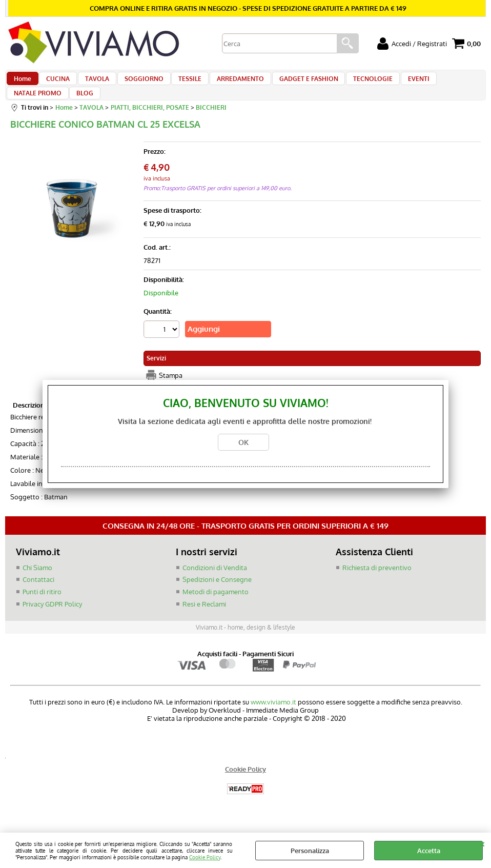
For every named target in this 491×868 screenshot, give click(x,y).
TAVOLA (91, 83)
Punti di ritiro (42, 610)
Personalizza (310, 851)
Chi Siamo (37, 586)
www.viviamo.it (273, 720)
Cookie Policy (205, 857)
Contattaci (38, 597)
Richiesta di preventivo (377, 586)
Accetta (429, 851)
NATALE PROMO (442, 83)
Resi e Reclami (204, 621)
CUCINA (55, 83)
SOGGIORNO (135, 83)
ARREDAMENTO (226, 83)
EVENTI (395, 83)
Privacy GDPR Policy (52, 621)
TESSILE (178, 83)
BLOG (22, 107)
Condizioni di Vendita (215, 586)
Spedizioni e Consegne (217, 597)
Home (22, 83)
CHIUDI (482, 843)
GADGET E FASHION (291, 83)
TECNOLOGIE (352, 83)
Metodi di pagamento (216, 610)
